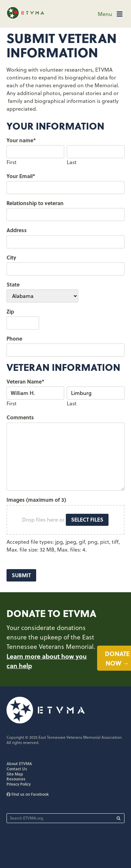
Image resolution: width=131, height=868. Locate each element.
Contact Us (17, 769)
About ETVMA (19, 763)
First (12, 162)
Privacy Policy (19, 784)
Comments (20, 417)
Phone (14, 338)
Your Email (21, 176)
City (11, 257)
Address (17, 230)
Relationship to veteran (35, 203)
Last (72, 162)
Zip (10, 311)
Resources (16, 779)
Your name (21, 140)
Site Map (15, 774)
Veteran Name (25, 381)
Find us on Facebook (28, 794)
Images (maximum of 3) (36, 500)
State (13, 284)
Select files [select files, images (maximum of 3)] (87, 519)
